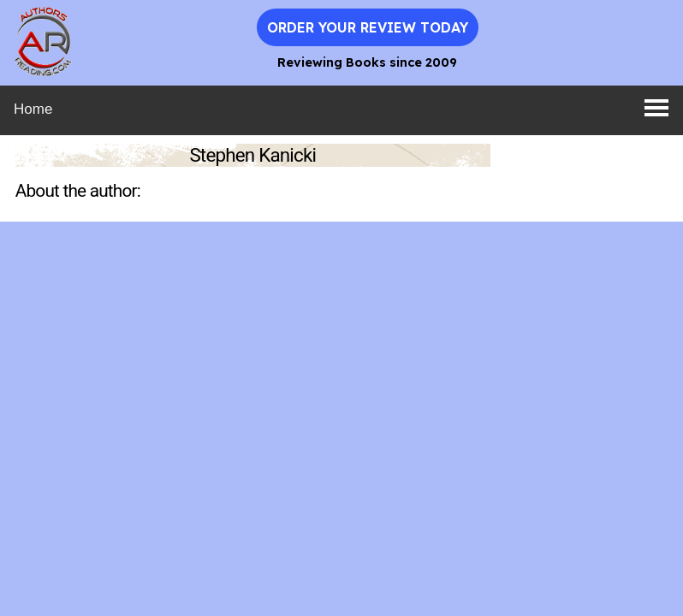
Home (33, 109)
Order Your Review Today (368, 27)
